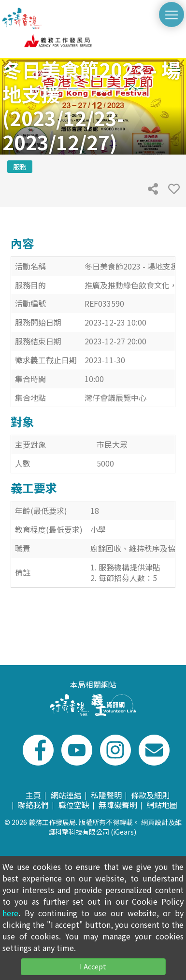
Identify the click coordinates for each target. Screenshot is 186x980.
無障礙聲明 (118, 805)
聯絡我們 (33, 805)
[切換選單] (172, 14)
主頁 (33, 795)
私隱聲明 (106, 795)
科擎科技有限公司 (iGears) (96, 832)
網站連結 (66, 795)
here (10, 913)
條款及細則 (150, 795)
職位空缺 (74, 805)
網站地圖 (162, 805)
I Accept (93, 966)
